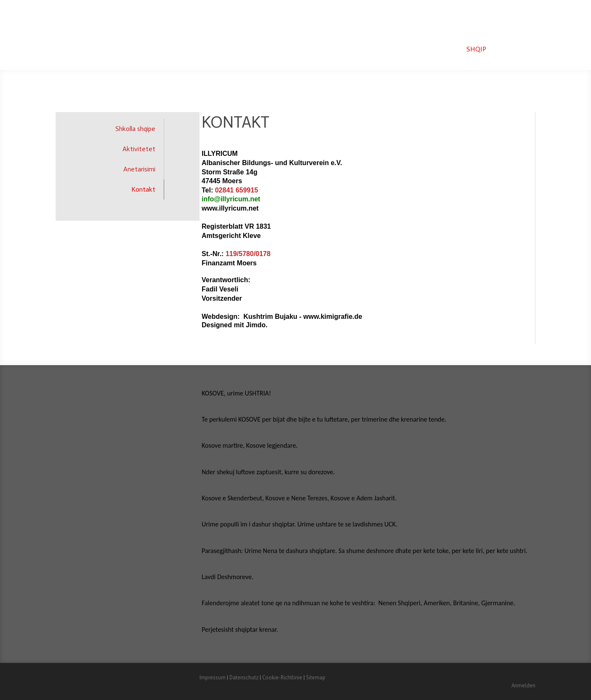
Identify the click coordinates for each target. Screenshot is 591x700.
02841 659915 (237, 190)
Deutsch (514, 49)
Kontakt (143, 189)
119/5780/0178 (248, 254)
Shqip (476, 49)
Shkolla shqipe (135, 129)
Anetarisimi (139, 169)
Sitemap (316, 677)
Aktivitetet (139, 149)
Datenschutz (244, 677)
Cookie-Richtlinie (282, 677)
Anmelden (523, 685)
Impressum (213, 677)
